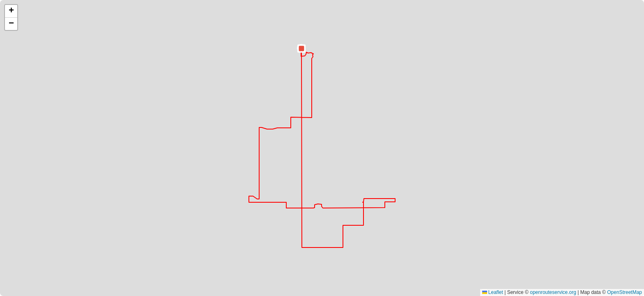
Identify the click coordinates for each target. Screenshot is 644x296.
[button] (301, 49)
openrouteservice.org (553, 292)
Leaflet (493, 292)
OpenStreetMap (624, 292)
